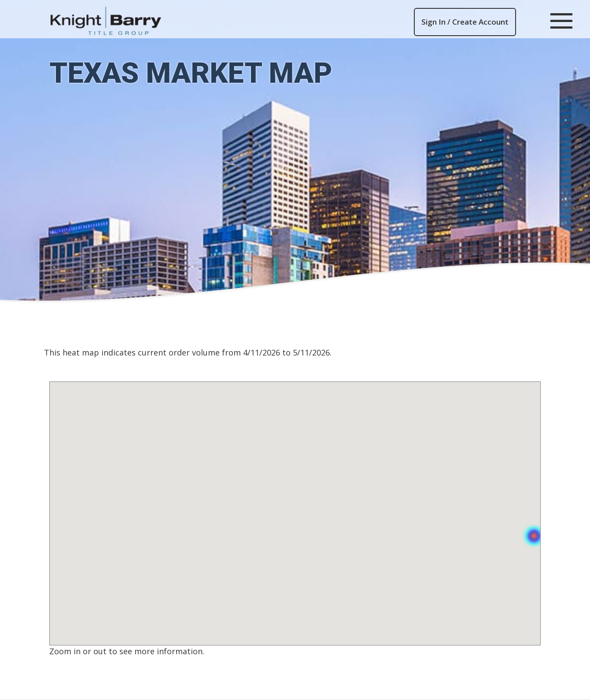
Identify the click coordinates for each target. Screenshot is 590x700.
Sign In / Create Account (465, 22)
